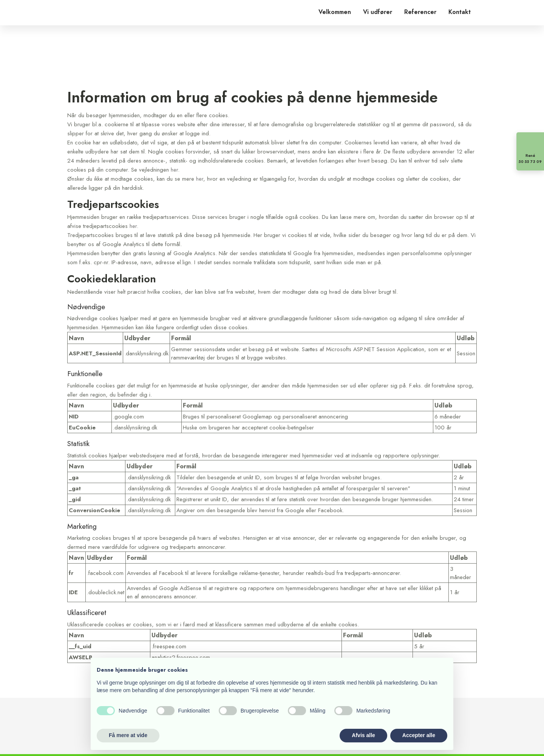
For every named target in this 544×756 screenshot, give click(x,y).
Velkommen (335, 12)
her (174, 170)
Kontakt (460, 12)
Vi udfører (378, 12)
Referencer (420, 12)
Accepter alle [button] (419, 735)
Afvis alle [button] (363, 735)
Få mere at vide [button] (128, 735)
